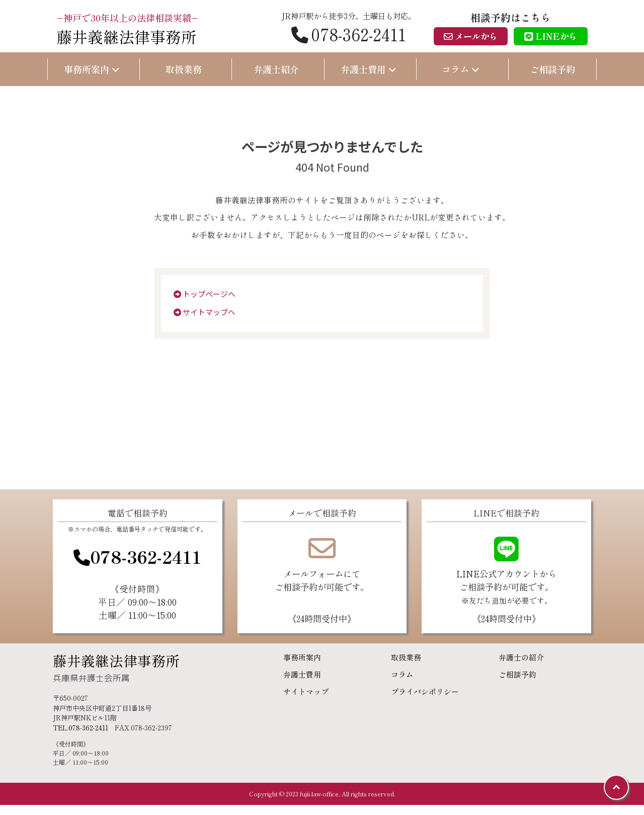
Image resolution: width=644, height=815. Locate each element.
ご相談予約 (552, 69)
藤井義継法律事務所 (116, 660)
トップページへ (205, 294)
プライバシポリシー (425, 691)
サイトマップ (306, 691)
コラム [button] (461, 69)
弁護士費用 (302, 674)
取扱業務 (184, 69)
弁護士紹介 (276, 69)
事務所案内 (302, 657)
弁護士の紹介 (521, 657)
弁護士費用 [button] (369, 69)
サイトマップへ (205, 312)
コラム (402, 674)
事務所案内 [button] (92, 69)
